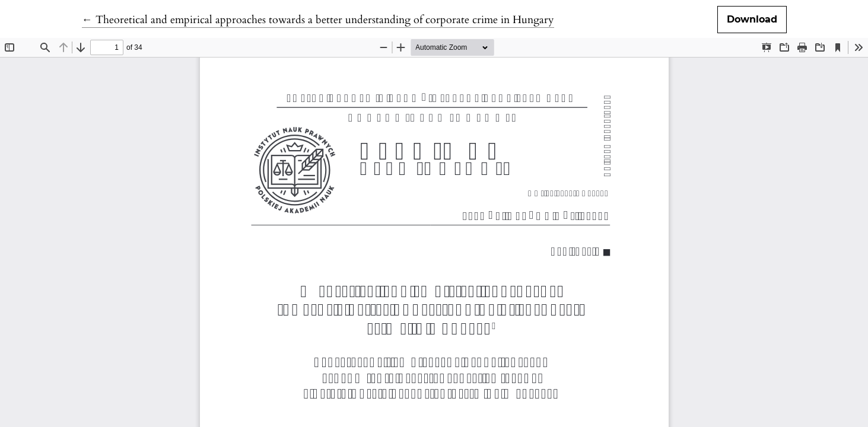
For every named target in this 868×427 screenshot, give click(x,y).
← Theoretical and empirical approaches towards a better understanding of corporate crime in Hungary (318, 20)
